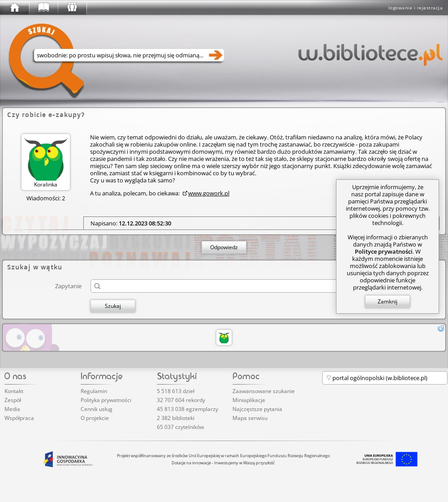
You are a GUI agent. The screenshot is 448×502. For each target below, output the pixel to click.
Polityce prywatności (384, 251)
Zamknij (388, 301)
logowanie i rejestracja (416, 8)
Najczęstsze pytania (257, 409)
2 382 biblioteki (176, 418)
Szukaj (113, 306)
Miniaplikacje (249, 400)
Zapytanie (68, 286)
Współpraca (19, 418)
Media (12, 409)
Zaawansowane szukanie (264, 391)
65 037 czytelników (180, 427)
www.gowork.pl (209, 193)
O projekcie (95, 418)
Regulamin (94, 391)
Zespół (13, 400)
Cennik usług (97, 409)
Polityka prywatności (106, 400)
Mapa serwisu (250, 418)
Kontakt (14, 391)
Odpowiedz (224, 247)
